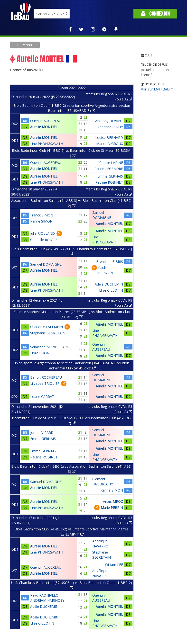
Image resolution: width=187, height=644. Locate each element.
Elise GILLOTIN (111, 290)
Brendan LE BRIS (110, 262)
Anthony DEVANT (109, 121)
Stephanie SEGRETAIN (48, 333)
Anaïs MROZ (113, 501)
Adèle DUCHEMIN (109, 284)
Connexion (155, 13)
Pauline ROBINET (109, 182)
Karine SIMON (41, 221)
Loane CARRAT (42, 397)
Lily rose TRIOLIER (45, 383)
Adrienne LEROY (110, 127)
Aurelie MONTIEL (44, 127)
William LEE (114, 565)
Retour (27, 45)
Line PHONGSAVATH (47, 144)
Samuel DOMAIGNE (46, 264)
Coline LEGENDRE (109, 169)
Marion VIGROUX (110, 144)
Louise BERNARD (109, 138)
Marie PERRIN (112, 507)
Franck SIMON (42, 215)
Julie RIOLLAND (42, 233)
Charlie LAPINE (111, 163)
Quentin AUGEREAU (46, 121)
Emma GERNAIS (110, 176)
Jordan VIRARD (42, 433)
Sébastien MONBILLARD (50, 347)
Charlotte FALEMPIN (47, 327)
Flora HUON (40, 353)
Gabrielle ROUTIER (45, 240)
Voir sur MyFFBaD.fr (157, 89)
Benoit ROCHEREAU (46, 377)
